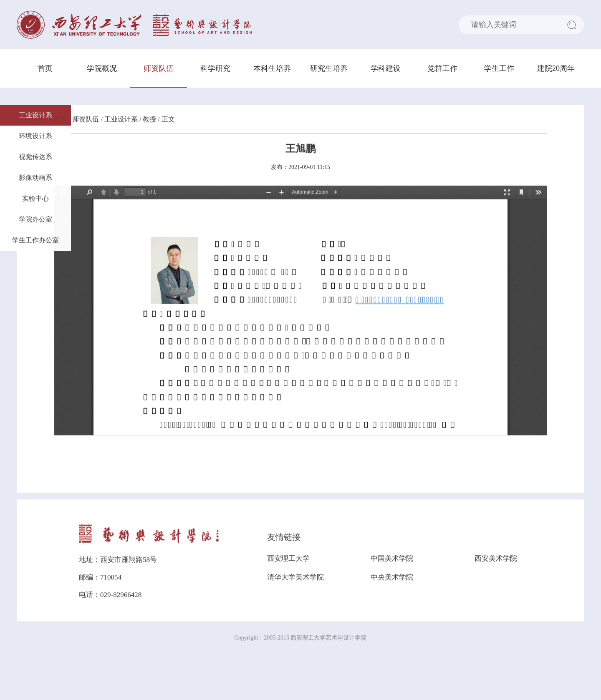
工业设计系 (35, 116)
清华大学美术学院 (295, 578)
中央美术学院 (392, 578)
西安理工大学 (288, 559)
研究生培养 (329, 68)
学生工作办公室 (35, 241)
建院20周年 (556, 68)
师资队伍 (159, 68)
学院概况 (102, 68)
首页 (45, 68)
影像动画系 (35, 178)
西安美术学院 (496, 559)
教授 (149, 120)
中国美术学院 (392, 559)
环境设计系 (35, 137)
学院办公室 (35, 220)
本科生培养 (272, 68)
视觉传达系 (35, 157)
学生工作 (499, 68)
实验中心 (35, 199)
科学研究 (215, 68)
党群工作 (442, 68)
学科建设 (386, 68)
